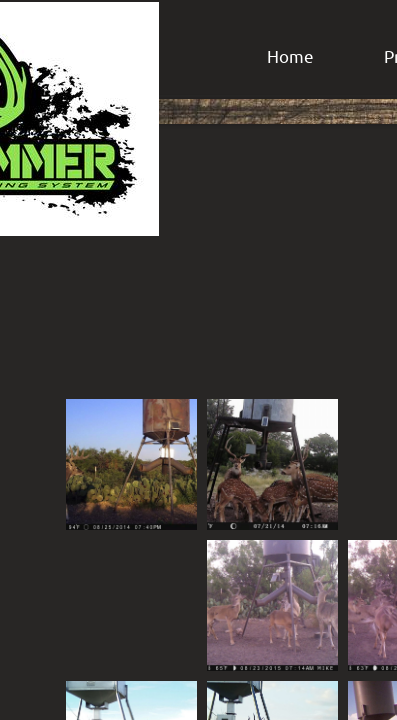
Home (290, 55)
